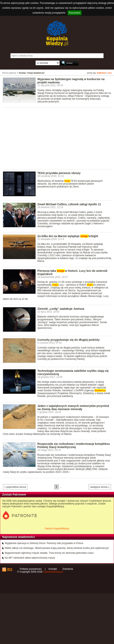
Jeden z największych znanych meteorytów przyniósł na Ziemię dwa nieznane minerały (73, 407)
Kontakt (53, 569)
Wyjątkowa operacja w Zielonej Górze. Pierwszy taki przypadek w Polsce (44, 543)
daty (110, 73)
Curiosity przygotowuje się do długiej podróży (68, 340)
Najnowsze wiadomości (19, 537)
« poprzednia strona (15, 487)
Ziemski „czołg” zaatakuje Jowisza (61, 309)
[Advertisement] (58, 138)
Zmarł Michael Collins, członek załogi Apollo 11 (69, 204)
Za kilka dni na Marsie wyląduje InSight (68, 236)
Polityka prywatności (31, 569)
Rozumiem (75, 13)
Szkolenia (68, 569)
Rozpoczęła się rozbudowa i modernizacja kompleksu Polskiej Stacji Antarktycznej (74, 445)
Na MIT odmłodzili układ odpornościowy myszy (30, 558)
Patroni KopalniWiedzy (57, 529)
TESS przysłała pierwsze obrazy (59, 173)
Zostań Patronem (14, 495)
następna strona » (100, 487)
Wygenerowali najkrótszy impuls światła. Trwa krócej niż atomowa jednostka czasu (49, 553)
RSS (10, 570)
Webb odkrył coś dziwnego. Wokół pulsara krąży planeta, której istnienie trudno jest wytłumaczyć (57, 548)
